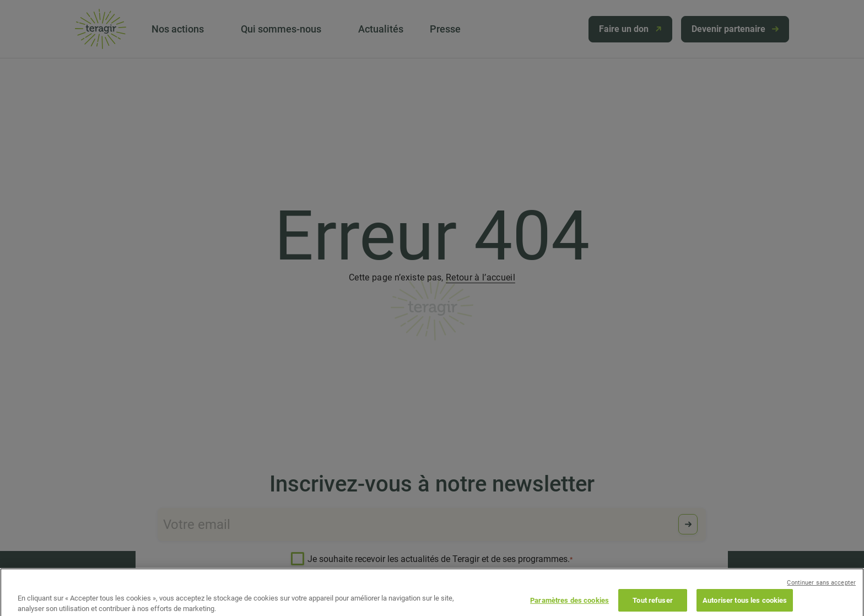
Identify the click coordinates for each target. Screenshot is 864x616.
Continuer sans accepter (821, 590)
